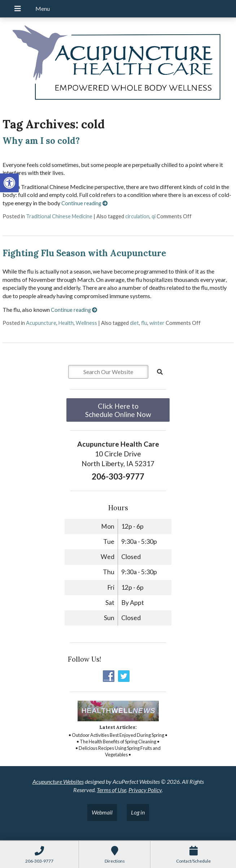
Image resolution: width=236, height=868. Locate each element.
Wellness (86, 323)
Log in (138, 812)
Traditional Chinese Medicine (59, 216)
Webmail (102, 812)
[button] (9, 183)
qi (154, 216)
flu (144, 323)
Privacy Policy (145, 790)
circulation (137, 216)
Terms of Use (112, 790)
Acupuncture (41, 323)
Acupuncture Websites (58, 781)
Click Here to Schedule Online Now (118, 410)
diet (134, 323)
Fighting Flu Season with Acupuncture (84, 253)
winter (157, 323)
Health (66, 323)
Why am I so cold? (41, 141)
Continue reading (84, 203)
